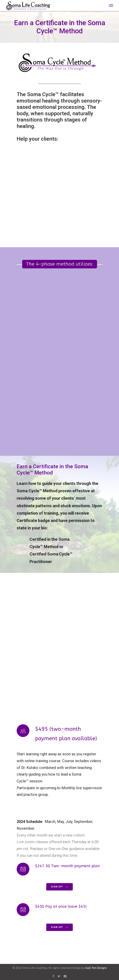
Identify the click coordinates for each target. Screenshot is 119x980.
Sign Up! (59, 887)
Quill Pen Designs (96, 968)
